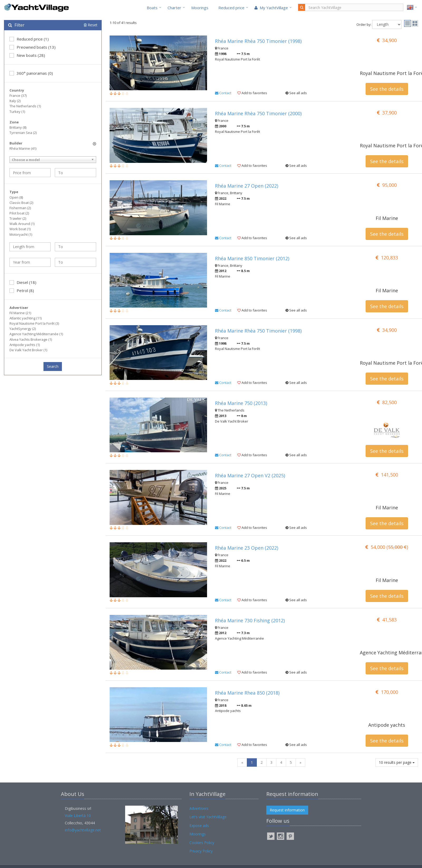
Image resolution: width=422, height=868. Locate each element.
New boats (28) (27, 55)
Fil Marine (387, 218)
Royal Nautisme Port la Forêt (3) (34, 323)
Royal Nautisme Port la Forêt (389, 73)
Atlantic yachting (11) (26, 318)
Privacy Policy (201, 851)
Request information (287, 810)
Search (53, 366)
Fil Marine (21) (20, 313)
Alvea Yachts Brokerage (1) (31, 339)
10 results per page (397, 762)
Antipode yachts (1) (25, 345)
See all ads (296, 93)
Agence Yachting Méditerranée (389, 653)
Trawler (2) (18, 218)
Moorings (200, 8)
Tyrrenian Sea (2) (23, 133)
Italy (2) (15, 101)
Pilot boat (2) (19, 213)
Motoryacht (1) (21, 234)
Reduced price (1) (29, 39)
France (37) (18, 96)
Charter (174, 8)
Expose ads (199, 826)
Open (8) (16, 197)
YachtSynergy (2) (23, 329)
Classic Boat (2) (21, 203)
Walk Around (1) (22, 224)
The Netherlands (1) (25, 106)
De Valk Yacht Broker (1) (28, 350)
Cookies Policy (202, 843)
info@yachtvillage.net (83, 830)
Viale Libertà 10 (78, 816)
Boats (152, 8)
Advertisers (199, 808)
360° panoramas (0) (31, 73)
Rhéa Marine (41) (23, 148)
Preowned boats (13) (33, 47)
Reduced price (231, 8)
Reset (91, 25)
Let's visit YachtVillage (208, 817)
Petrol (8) (22, 290)
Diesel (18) (23, 282)
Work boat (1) (20, 229)
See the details (387, 89)
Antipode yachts (387, 725)
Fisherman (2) (20, 208)
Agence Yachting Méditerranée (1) (36, 334)
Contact (223, 93)
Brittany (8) (18, 127)
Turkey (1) (17, 112)
